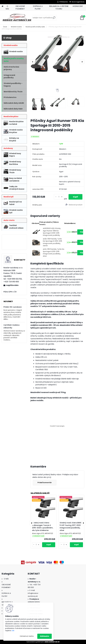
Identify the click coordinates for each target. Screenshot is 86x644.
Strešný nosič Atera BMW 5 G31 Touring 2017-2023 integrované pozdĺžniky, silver (71, 527)
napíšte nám (12, 285)
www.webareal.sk (52, 642)
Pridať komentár (45, 483)
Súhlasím (45, 636)
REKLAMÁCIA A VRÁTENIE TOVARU (59, 8)
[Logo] (17, 18)
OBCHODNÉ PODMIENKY (20, 8)
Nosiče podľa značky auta (35, 27)
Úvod (5, 27)
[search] (54, 19)
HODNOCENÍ (78, 6)
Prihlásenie (64, 2)
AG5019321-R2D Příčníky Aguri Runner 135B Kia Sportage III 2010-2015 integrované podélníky (52, 232)
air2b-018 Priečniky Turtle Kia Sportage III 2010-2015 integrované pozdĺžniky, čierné (52, 242)
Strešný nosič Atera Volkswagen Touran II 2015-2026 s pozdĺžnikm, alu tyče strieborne (43, 527)
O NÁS (7, 8)
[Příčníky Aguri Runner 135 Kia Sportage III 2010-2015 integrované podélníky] (57, 54)
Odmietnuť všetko (27, 636)
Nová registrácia (78, 2)
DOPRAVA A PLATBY (38, 8)
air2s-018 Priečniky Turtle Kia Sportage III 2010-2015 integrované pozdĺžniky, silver (54, 253)
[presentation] (33, 62)
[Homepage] (2, 6)
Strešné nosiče (16, 27)
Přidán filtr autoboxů (13, 307)
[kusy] (59, 197)
